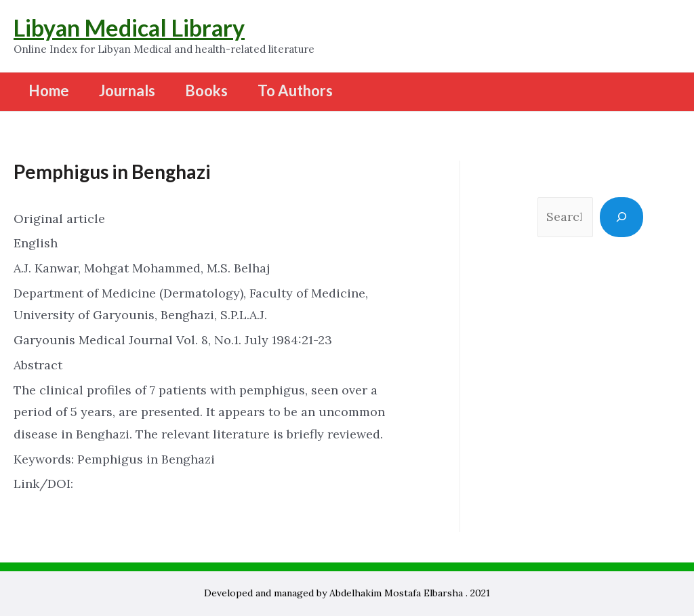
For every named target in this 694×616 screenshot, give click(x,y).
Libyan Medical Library (129, 27)
